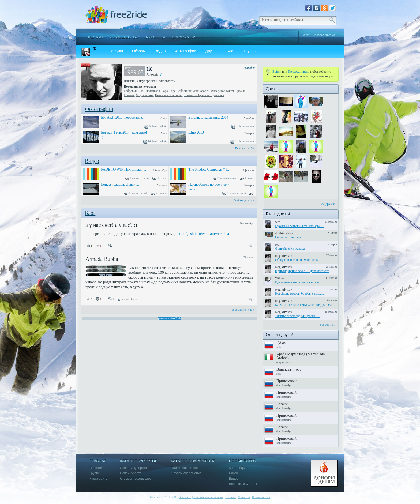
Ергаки (240, 91)
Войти (306, 35)
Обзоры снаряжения (186, 473)
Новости (96, 468)
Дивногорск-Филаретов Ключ (213, 91)
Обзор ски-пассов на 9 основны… (298, 260)
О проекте (185, 497)
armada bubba (130, 299)
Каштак (129, 95)
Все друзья (327, 204)
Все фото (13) (244, 148)
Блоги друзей (278, 214)
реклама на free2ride (169, 318)
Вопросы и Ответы (243, 484)
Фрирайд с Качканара (290, 249)
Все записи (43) (243, 310)
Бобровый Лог (133, 91)
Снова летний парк (288, 237)
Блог (231, 51)
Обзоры (139, 51)
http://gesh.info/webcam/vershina (203, 234)
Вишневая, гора (289, 369)
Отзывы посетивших (135, 479)
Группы (250, 51)
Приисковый (286, 381)
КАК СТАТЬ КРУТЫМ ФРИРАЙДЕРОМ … (305, 305)
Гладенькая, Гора (156, 91)
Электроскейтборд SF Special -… (298, 316)
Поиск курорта (131, 473)
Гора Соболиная (181, 91)
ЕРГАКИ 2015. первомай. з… (123, 117)
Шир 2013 (196, 132)
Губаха (282, 343)
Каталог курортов (139, 461)
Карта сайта (98, 479)
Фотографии (185, 51)
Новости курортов (133, 468)
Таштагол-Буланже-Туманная (204, 95)
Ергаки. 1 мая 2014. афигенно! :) (124, 135)
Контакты (244, 497)
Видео (160, 51)
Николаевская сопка (168, 95)
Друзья (211, 51)
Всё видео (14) (244, 200)
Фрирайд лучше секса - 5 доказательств (302, 271)
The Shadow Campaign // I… (209, 169)
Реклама (231, 497)
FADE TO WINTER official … (124, 169)
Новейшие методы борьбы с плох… (300, 294)
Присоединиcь (298, 72)
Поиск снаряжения (185, 468)
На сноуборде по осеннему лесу (209, 187)
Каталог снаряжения (193, 461)
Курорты (155, 37)
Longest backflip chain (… (120, 184)
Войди (277, 72)
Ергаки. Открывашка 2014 (208, 117)
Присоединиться (324, 35)
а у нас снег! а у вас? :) (111, 225)
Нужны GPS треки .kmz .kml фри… (299, 226)
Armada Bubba (102, 259)
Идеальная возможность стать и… (299, 282)
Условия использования (208, 497)
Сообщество (124, 37)
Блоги (233, 473)
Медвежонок (145, 95)
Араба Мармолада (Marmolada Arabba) (301, 356)
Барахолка (184, 37)
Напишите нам (261, 497)
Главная (94, 37)
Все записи (327, 325)
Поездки (116, 51)
